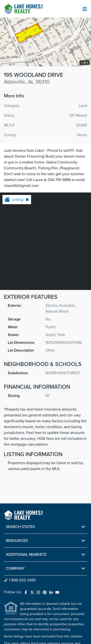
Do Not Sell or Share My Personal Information (33, 635)
